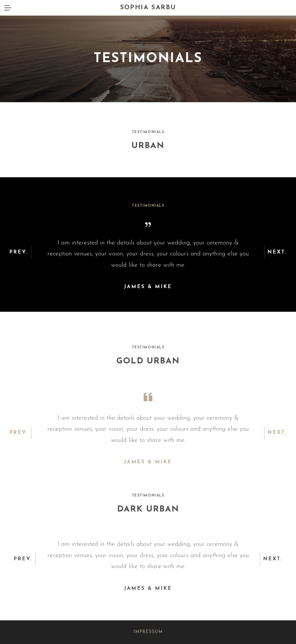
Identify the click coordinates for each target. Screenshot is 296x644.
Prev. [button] (19, 252)
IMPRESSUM (148, 632)
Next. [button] (277, 252)
